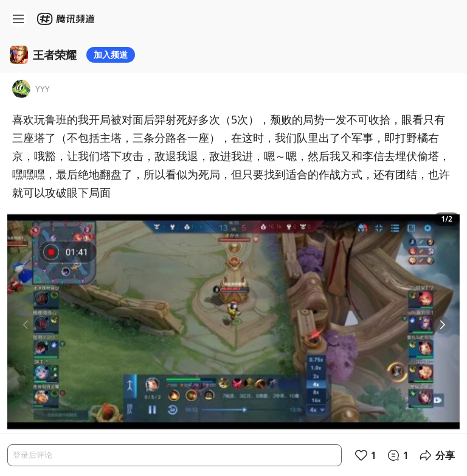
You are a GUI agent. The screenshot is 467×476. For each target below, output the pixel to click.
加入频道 (111, 54)
